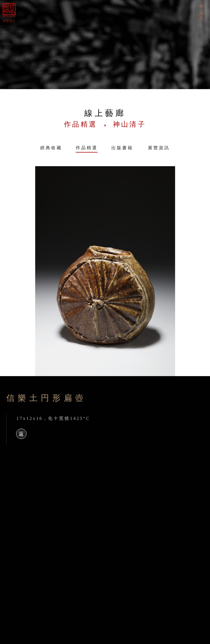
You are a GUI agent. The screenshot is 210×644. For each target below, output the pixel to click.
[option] (105, 271)
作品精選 (87, 148)
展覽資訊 (159, 148)
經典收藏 (51, 148)
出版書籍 (122, 148)
